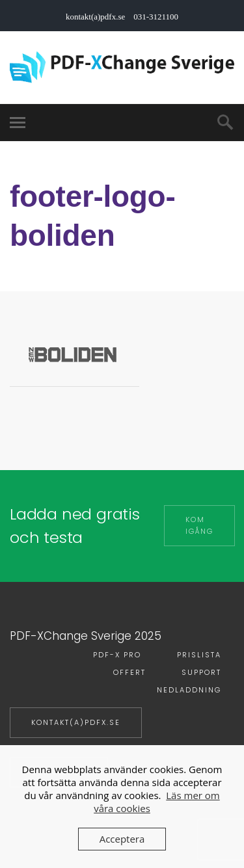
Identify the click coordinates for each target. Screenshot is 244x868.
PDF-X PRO (117, 655)
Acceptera (122, 839)
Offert (129, 672)
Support (201, 672)
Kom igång (199, 525)
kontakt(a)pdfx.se (76, 722)
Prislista (199, 655)
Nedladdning (189, 690)
